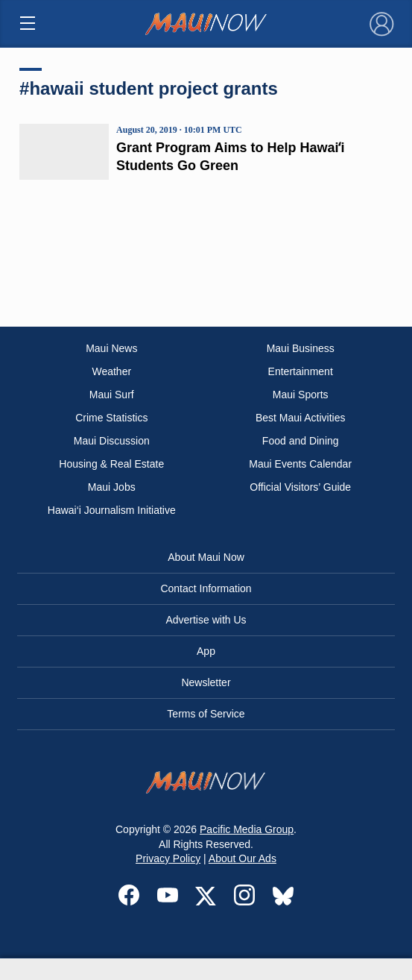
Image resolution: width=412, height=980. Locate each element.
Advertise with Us (206, 620)
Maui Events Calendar (300, 464)
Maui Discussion (112, 441)
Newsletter (206, 682)
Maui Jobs (112, 487)
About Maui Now (206, 557)
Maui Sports (301, 395)
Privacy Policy (168, 858)
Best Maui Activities (301, 418)
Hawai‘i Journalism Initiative (112, 510)
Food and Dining (301, 441)
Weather (111, 371)
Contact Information (206, 588)
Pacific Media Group (247, 829)
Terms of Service (206, 714)
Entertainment (301, 371)
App (206, 651)
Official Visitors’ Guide (300, 487)
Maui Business (301, 348)
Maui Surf (112, 395)
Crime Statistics (111, 418)
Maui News (111, 348)
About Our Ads (243, 858)
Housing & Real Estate (111, 464)
